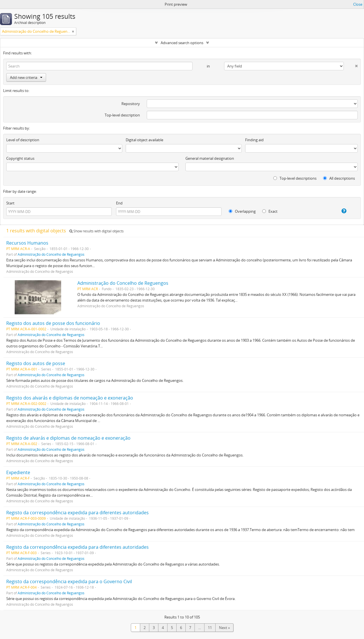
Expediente (18, 472)
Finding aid (254, 140)
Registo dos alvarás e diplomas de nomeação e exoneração (70, 398)
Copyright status (20, 158)
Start (10, 203)
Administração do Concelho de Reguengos (51, 254)
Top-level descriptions (295, 178)
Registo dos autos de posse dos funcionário (53, 323)
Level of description (23, 140)
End (119, 203)
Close (358, 4)
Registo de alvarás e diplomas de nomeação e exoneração (68, 438)
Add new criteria (26, 77)
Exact (270, 211)
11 (210, 628)
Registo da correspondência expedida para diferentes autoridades (77, 513)
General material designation (210, 158)
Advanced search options (182, 43)
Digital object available (144, 140)
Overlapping (242, 211)
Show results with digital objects (97, 231)
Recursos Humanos (27, 243)
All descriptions (339, 178)
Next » (224, 628)
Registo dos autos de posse (36, 363)
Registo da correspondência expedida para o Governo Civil (69, 581)
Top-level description (122, 115)
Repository (131, 104)
